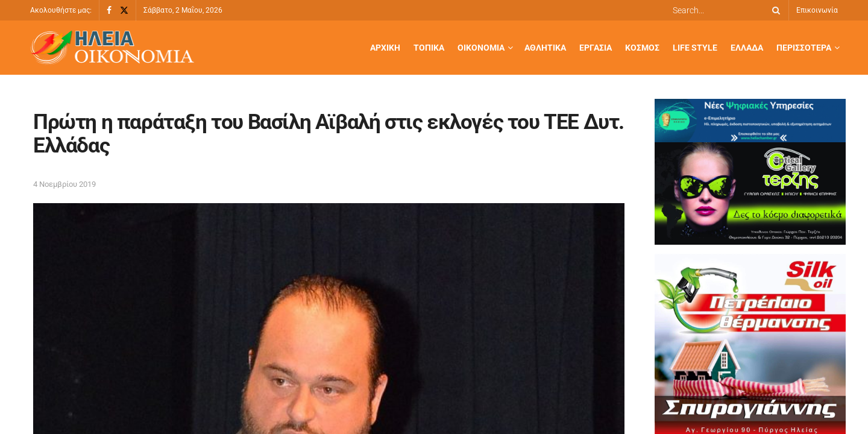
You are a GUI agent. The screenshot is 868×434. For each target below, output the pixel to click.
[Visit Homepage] (112, 48)
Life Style (695, 48)
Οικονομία (481, 48)
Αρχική (385, 48)
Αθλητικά (545, 48)
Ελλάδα (747, 48)
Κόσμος (642, 48)
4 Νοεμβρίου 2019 (64, 184)
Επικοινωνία (817, 10)
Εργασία (596, 48)
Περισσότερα (804, 48)
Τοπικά (429, 48)
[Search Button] (774, 10)
